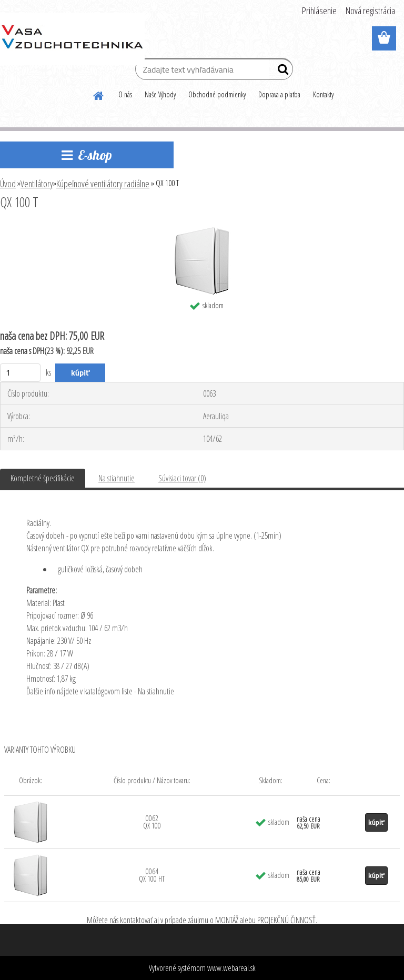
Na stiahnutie (117, 478)
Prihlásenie (319, 11)
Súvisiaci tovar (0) (182, 478)
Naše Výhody (160, 94)
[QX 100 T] (202, 231)
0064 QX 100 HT (152, 875)
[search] (281, 72)
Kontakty (323, 94)
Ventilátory (37, 184)
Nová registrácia (370, 11)
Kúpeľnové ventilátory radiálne (103, 184)
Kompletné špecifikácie (43, 478)
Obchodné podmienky (217, 94)
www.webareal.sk (231, 968)
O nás (125, 94)
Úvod (8, 184)
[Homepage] (99, 94)
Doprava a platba (279, 94)
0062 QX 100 (152, 822)
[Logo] (72, 39)
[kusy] (20, 373)
